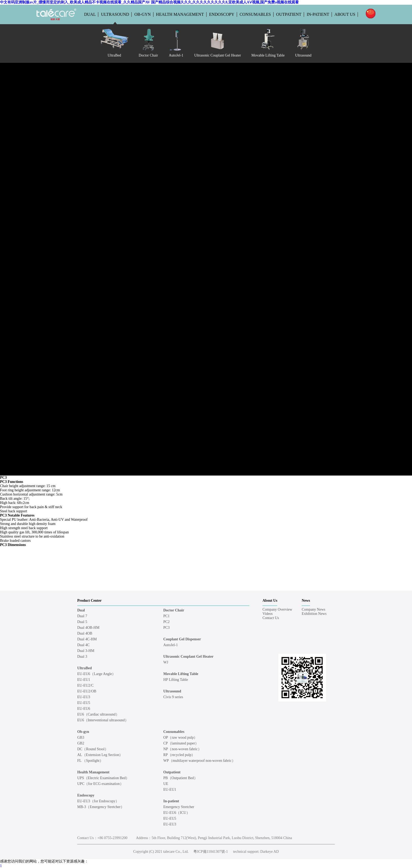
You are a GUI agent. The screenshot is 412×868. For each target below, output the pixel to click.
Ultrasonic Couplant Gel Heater (189, 657)
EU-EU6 (84, 709)
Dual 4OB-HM (88, 628)
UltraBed (84, 668)
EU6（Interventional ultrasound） (103, 720)
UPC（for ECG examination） (100, 784)
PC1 (167, 616)
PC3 (167, 628)
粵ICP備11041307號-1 (211, 852)
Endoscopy (222, 14)
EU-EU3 (84, 697)
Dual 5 (82, 622)
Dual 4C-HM (87, 639)
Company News (313, 609)
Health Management (180, 14)
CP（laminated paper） (181, 743)
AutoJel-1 (171, 645)
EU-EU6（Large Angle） (96, 674)
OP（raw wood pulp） (181, 737)
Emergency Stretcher (179, 807)
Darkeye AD (270, 852)
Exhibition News (314, 614)
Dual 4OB (85, 633)
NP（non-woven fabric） (182, 749)
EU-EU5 (84, 703)
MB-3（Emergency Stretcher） (101, 807)
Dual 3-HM (86, 651)
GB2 (81, 743)
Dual (90, 14)
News (306, 601)
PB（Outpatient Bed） (181, 778)
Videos (268, 614)
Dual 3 (82, 657)
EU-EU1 (84, 680)
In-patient (318, 14)
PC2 (167, 622)
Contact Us (271, 618)
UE (166, 784)
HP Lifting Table (176, 680)
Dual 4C (83, 645)
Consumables (255, 14)
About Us (345, 14)
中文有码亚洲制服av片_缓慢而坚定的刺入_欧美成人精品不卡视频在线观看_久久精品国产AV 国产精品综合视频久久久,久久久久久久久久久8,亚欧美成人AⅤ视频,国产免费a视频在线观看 (149, 2)
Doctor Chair (174, 610)
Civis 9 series (173, 697)
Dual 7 (82, 616)
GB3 (81, 737)
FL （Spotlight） (90, 761)
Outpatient (289, 14)
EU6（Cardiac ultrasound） (98, 714)
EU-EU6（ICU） (177, 813)
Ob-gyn (142, 14)
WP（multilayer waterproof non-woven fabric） (199, 761)
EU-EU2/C (85, 685)
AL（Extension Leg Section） (100, 755)
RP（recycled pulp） (179, 755)
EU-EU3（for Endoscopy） (98, 801)
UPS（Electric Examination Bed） (103, 778)
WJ (166, 662)
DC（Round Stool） (93, 749)
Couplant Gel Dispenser (182, 639)
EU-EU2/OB (87, 691)
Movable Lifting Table (181, 674)
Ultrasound (115, 14)
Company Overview (277, 609)
